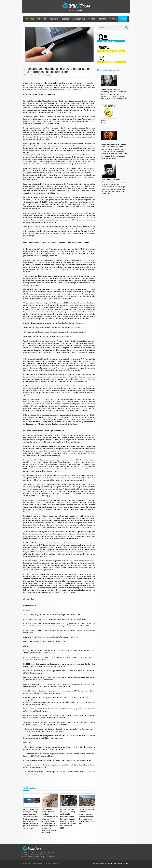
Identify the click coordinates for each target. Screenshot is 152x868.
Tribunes (30, 19)
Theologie (42, 19)
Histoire (102, 19)
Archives (96, 864)
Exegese (65, 19)
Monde (123, 19)
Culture (113, 19)
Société (92, 19)
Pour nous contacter (121, 864)
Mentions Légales (106, 864)
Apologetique (79, 19)
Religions (54, 19)
